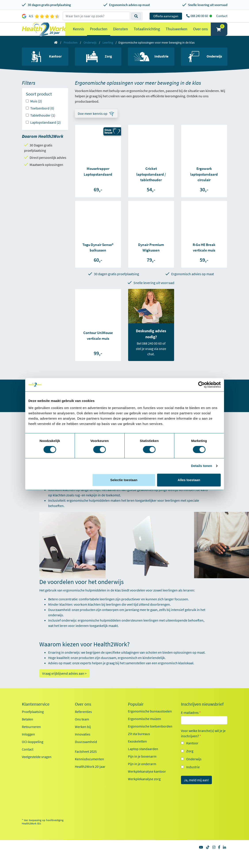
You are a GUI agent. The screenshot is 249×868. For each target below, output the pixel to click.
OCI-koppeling (33, 751)
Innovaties (83, 743)
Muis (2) (36, 110)
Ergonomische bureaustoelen (150, 720)
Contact (222, 16)
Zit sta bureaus (139, 743)
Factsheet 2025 (86, 760)
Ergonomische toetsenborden (150, 735)
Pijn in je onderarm (142, 773)
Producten (99, 33)
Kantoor (192, 752)
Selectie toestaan (124, 480)
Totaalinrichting (147, 33)
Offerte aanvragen (166, 16)
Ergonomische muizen (144, 728)
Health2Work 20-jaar (90, 775)
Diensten (121, 33)
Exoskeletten (137, 750)
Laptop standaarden (143, 758)
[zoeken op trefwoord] (96, 16)
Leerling (108, 51)
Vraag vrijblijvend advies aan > (64, 682)
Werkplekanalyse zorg (144, 788)
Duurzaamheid (86, 751)
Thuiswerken (177, 33)
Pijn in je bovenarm (142, 765)
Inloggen (28, 743)
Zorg (190, 760)
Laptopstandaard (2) (46, 131)
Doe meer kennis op (93, 122)
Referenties (83, 720)
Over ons (201, 33)
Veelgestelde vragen (37, 766)
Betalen (28, 728)
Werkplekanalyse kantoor (147, 780)
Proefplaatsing (33, 720)
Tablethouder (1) (43, 124)
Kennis (79, 33)
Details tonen (202, 466)
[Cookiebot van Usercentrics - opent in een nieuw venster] (201, 385)
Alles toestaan (189, 480)
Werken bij (83, 735)
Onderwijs (90, 51)
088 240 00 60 (200, 16)
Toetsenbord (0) (42, 117)
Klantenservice (36, 713)
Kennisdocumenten (89, 768)
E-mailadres (191, 721)
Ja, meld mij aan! (196, 789)
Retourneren (31, 735)
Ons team (82, 728)
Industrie (193, 776)
